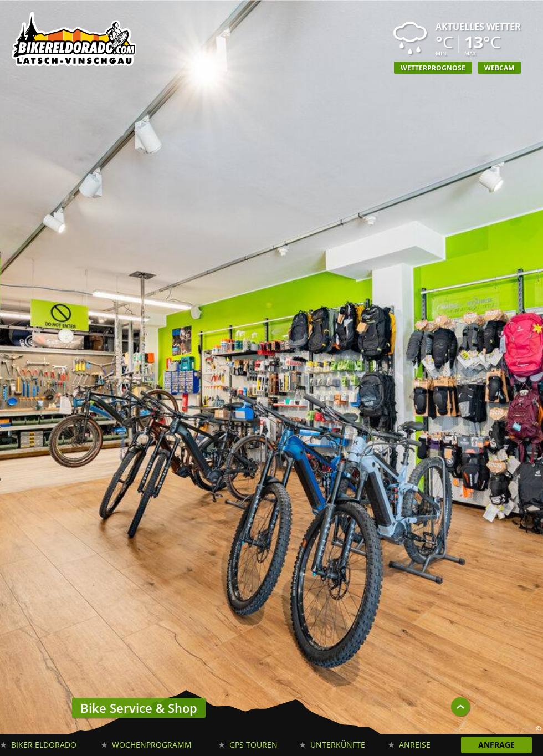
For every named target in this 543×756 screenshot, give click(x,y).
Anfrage (496, 745)
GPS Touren (253, 745)
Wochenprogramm (152, 745)
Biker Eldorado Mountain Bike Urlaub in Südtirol (75, 42)
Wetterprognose (433, 68)
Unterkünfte (338, 745)
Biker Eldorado (44, 745)
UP (460, 707)
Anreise (415, 745)
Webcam (499, 68)
